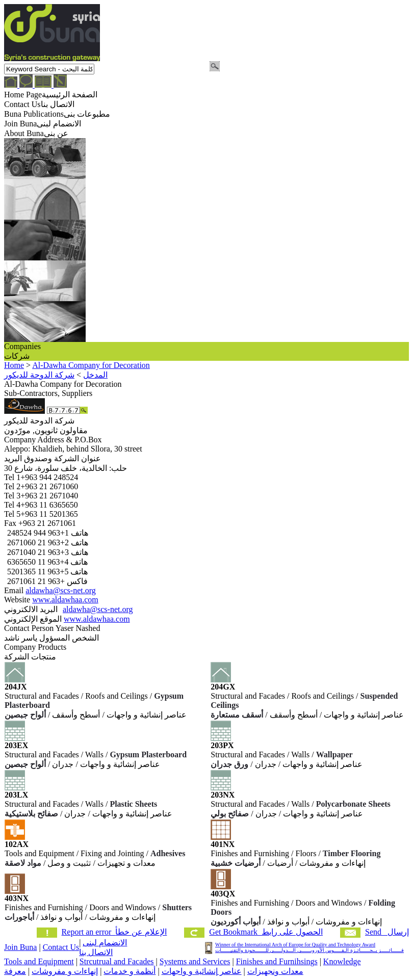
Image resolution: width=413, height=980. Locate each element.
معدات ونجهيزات (275, 971)
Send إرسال (387, 932)
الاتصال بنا (96, 952)
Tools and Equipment (39, 961)
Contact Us (61, 947)
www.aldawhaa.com (65, 600)
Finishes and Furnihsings (277, 961)
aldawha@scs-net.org (61, 590)
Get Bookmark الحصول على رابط (266, 932)
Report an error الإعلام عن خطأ (114, 932)
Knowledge (342, 961)
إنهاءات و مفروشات (65, 971)
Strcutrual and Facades (117, 961)
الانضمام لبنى (105, 943)
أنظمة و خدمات (130, 971)
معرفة (15, 971)
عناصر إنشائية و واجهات (202, 971)
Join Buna (20, 947)
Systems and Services (195, 961)
